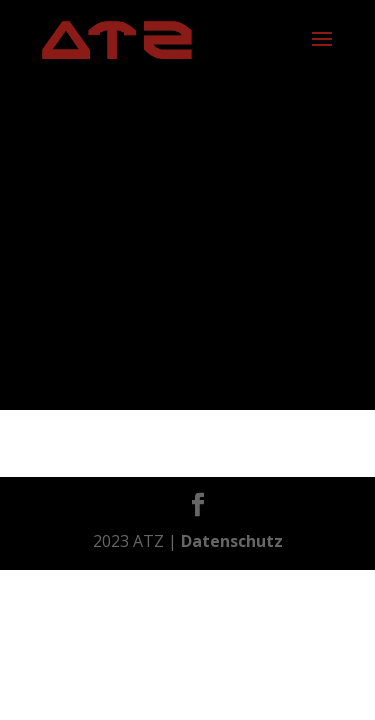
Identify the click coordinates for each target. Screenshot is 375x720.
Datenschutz (232, 541)
